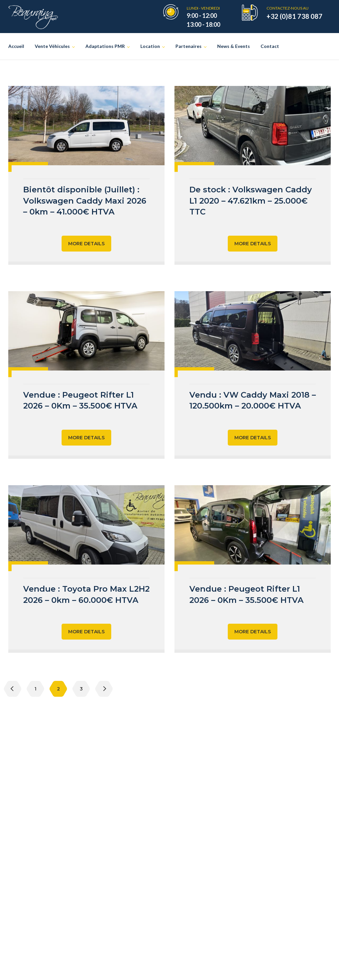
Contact (270, 46)
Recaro (193, 845)
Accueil (16, 46)
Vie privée (227, 968)
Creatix (204, 968)
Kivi (189, 890)
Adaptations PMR (105, 46)
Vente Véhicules (52, 46)
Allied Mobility (202, 856)
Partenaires (189, 46)
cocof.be (290, 899)
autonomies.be (274, 878)
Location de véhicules (126, 867)
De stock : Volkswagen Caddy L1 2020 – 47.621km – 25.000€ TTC (251, 201)
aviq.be (296, 849)
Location (150, 46)
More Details (86, 244)
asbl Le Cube (199, 833)
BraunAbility (199, 867)
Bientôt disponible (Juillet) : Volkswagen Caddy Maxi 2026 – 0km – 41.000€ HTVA (85, 201)
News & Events (234, 46)
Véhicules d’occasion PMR (131, 845)
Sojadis (193, 878)
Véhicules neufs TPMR (127, 833)
